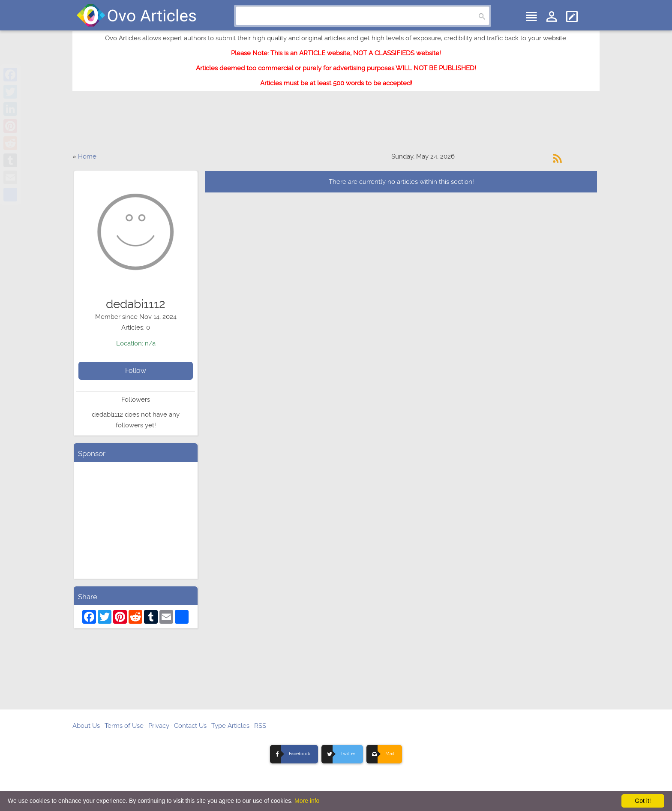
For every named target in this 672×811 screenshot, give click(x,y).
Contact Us (190, 726)
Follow (136, 371)
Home (87, 156)
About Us (86, 726)
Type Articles (230, 726)
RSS (260, 726)
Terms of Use (124, 726)
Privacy (159, 726)
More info (307, 801)
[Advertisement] (336, 126)
